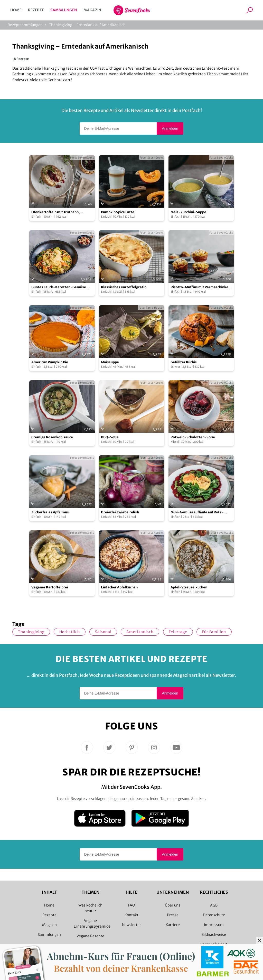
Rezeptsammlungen (25, 25)
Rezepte (36, 10)
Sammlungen (64, 10)
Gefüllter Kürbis (184, 362)
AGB (214, 905)
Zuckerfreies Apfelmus (50, 512)
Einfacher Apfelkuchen (119, 587)
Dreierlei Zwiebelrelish (120, 512)
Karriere (173, 925)
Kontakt (131, 915)
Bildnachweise (214, 935)
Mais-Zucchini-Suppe (188, 212)
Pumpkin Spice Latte (118, 212)
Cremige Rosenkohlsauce (52, 437)
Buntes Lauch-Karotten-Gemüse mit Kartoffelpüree (62, 287)
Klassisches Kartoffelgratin (124, 287)
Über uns (173, 905)
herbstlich (70, 632)
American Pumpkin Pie (50, 362)
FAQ (132, 905)
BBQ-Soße (110, 437)
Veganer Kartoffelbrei (50, 587)
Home (16, 10)
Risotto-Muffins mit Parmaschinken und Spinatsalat (200, 287)
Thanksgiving (31, 632)
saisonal (103, 632)
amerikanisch (140, 632)
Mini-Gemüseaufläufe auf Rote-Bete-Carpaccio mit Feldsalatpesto (199, 512)
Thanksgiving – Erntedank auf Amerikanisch (87, 25)
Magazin (92, 10)
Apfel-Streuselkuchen (189, 587)
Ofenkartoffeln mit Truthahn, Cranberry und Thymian (55, 212)
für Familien (214, 632)
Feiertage (178, 632)
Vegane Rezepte (90, 936)
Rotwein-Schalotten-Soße (193, 437)
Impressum (214, 925)
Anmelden (170, 128)
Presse (173, 915)
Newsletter (131, 925)
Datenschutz (214, 915)
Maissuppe (110, 362)
